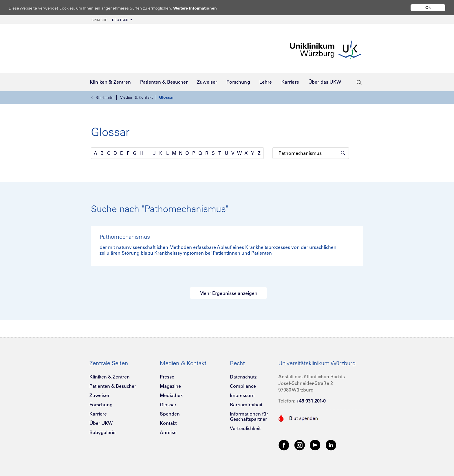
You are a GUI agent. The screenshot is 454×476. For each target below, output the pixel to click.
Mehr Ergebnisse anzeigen (228, 293)
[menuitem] (111, 20)
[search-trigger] (359, 82)
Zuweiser (99, 395)
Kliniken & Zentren (110, 377)
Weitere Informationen (201, 8)
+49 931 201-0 (311, 401)
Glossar (166, 97)
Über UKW (101, 423)
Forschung (101, 405)
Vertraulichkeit (245, 428)
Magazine (170, 386)
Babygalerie (102, 432)
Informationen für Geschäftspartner (249, 416)
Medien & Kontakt (136, 97)
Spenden (170, 414)
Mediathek (171, 395)
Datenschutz (243, 377)
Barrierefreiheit (246, 405)
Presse (167, 377)
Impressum (242, 395)
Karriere (98, 414)
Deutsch (110, 20)
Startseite (102, 98)
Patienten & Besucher (113, 386)
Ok (428, 8)
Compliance (243, 386)
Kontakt (168, 423)
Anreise (168, 432)
